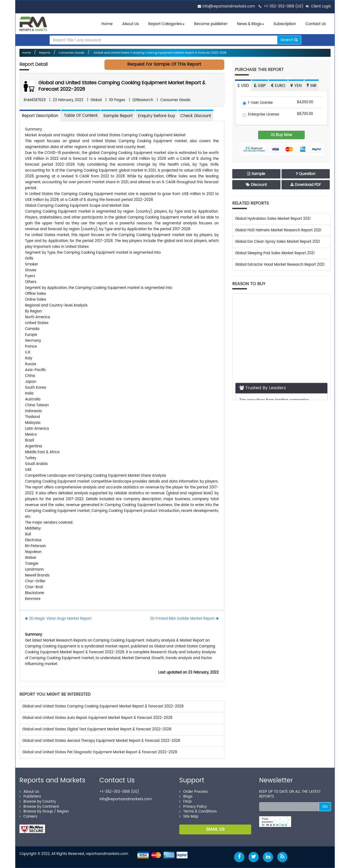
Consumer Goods (72, 53)
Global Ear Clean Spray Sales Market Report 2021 (278, 242)
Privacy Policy (193, 807)
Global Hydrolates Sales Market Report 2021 (273, 219)
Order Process (194, 792)
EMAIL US (215, 829)
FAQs (186, 802)
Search (289, 40)
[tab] (81, 115)
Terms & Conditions (198, 812)
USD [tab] (243, 86)
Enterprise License (261, 115)
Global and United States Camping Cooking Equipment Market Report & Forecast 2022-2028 (160, 53)
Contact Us (316, 24)
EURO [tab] (278, 86)
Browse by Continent (39, 807)
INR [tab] (312, 86)
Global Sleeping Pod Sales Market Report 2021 (275, 253)
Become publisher (211, 24)
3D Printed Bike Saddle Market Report (184, 619)
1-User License (258, 103)
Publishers (30, 797)
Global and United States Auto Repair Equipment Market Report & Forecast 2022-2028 (97, 718)
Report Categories (165, 24)
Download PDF (306, 185)
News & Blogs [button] (251, 24)
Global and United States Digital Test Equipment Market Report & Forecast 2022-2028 (97, 729)
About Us (131, 24)
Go (325, 807)
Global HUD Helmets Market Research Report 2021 (278, 230)
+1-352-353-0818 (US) (284, 7)
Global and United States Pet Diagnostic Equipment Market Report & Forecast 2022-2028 (100, 752)
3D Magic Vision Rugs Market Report (58, 619)
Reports (45, 53)
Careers (28, 817)
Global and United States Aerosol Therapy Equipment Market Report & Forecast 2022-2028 (101, 741)
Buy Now (281, 135)
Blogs (186, 797)
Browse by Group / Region (44, 812)
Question (306, 174)
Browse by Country (38, 802)
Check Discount (196, 116)
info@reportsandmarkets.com (229, 7)
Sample (256, 174)
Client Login (318, 7)
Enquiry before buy (156, 116)
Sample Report (118, 116)
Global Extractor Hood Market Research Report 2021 (280, 265)
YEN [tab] (296, 86)
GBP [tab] (260, 86)
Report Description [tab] (40, 116)
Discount (256, 185)
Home (107, 24)
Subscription (285, 24)
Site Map (189, 817)
